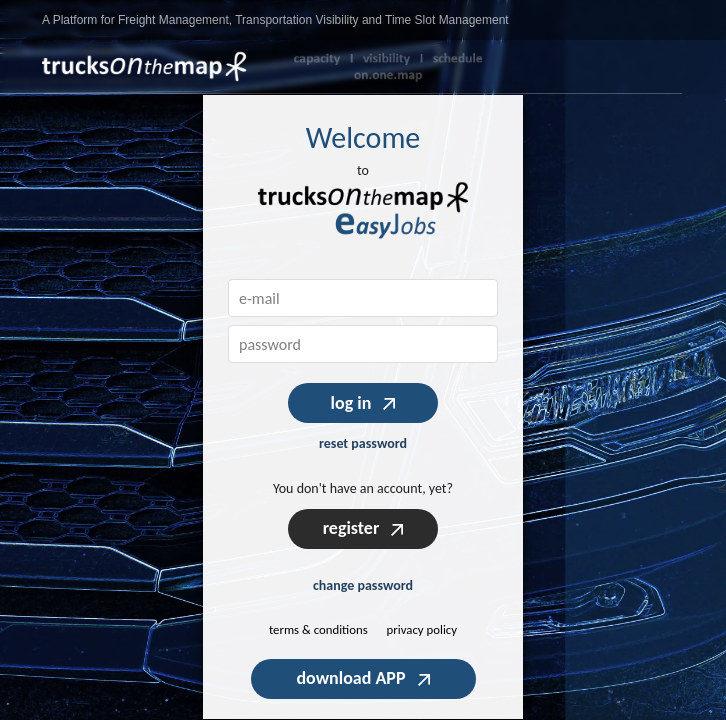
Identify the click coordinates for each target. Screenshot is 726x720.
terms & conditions (318, 629)
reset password (363, 443)
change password (363, 585)
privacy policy (422, 629)
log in (363, 403)
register (363, 528)
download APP (362, 678)
